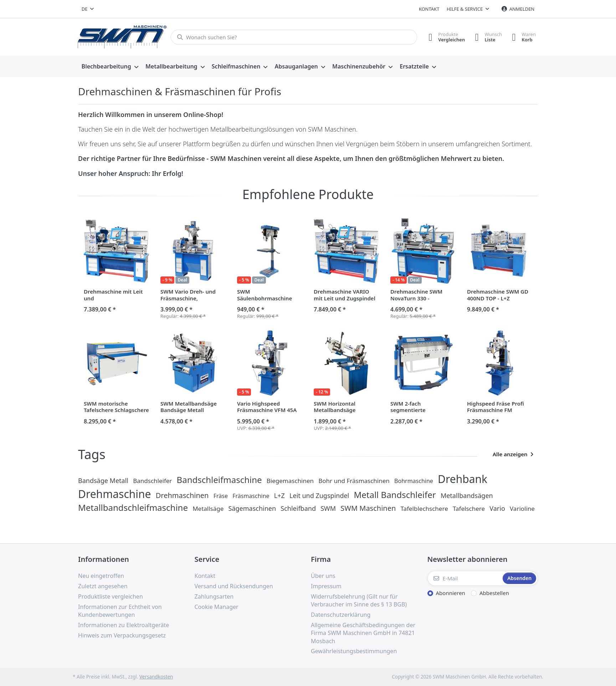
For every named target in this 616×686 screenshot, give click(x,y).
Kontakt (429, 9)
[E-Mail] (464, 578)
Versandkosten (156, 677)
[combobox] (88, 9)
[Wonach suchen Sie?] (293, 37)
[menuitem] (110, 67)
